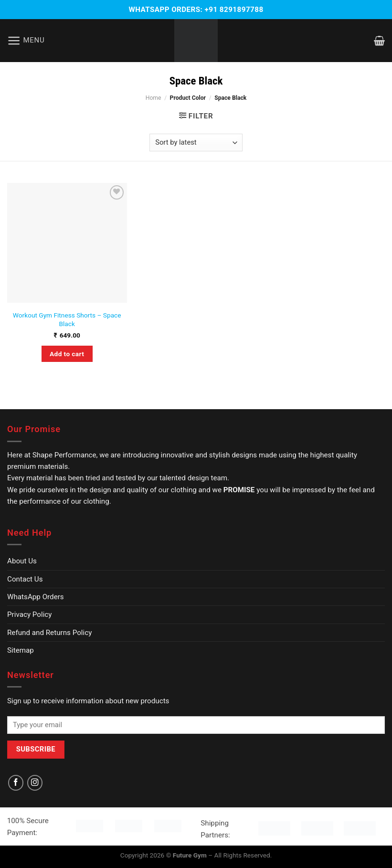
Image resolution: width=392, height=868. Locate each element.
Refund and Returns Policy (49, 633)
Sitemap (21, 650)
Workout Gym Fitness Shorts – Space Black (67, 319)
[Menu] (26, 41)
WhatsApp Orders (36, 597)
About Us (22, 561)
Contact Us (25, 579)
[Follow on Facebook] (16, 783)
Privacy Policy (30, 614)
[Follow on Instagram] (35, 783)
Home (154, 98)
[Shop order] (196, 143)
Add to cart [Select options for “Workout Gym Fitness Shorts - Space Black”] (67, 354)
